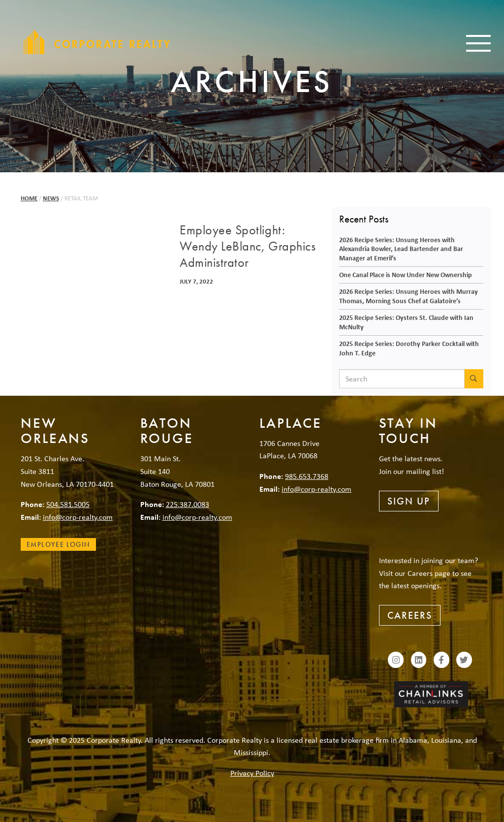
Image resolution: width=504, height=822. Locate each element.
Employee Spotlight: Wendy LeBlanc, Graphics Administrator (248, 247)
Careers (410, 615)
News (51, 198)
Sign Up (409, 501)
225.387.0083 (188, 504)
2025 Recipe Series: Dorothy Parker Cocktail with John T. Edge (409, 348)
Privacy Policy (252, 773)
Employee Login (58, 544)
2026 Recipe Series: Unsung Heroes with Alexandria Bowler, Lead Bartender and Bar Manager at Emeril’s (401, 249)
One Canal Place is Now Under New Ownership (406, 274)
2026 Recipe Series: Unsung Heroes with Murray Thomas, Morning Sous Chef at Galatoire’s (409, 296)
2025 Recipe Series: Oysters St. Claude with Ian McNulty (406, 322)
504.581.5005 (68, 504)
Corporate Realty (97, 42)
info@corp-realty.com (78, 517)
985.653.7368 (307, 476)
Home (29, 198)
